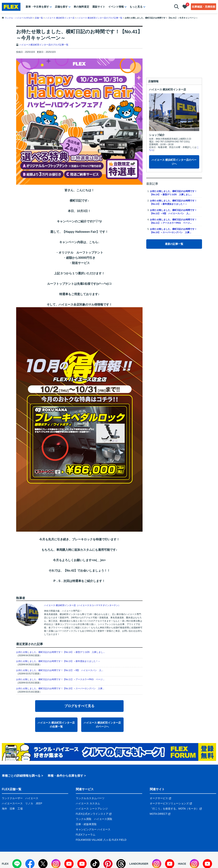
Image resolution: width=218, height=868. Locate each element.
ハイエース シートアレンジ (92, 809)
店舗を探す (61, 7)
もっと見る (136, 7)
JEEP (39, 803)
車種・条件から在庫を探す (65, 776)
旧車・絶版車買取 (86, 824)
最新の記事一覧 (174, 244)
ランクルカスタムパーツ (90, 798)
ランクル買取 (84, 819)
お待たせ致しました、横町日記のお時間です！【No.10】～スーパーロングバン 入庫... (60, 688)
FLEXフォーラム (86, 835)
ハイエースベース (12, 803)
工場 (20, 809)
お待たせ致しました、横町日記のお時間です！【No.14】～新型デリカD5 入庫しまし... (60, 652)
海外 (4, 809)
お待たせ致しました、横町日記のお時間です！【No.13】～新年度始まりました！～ (58, 661)
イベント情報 (116, 7)
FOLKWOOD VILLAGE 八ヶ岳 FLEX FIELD (101, 840)
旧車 (12, 809)
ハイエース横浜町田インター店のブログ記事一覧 (44, 45)
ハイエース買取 (103, 819)
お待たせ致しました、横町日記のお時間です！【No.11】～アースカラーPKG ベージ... (60, 679)
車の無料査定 (81, 7)
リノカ (29, 803)
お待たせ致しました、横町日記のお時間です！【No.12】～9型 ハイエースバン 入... (60, 670)
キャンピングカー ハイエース (93, 829)
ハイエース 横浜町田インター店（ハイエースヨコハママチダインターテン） (82, 605)
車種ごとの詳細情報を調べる (21, 776)
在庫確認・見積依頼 (204, 7)
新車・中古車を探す (37, 7)
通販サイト (99, 7)
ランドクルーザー (12, 798)
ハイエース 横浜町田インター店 (168, 89)
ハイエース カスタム (88, 803)
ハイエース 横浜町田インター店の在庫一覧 (56, 725)
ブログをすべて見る (79, 706)
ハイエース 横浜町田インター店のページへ (102, 725)
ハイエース (32, 798)
